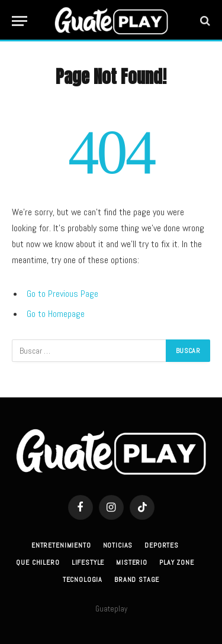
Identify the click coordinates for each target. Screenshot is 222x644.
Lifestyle (88, 562)
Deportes (162, 545)
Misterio (132, 562)
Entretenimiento (61, 545)
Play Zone (177, 562)
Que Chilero (38, 562)
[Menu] (20, 21)
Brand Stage (137, 580)
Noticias (118, 545)
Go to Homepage (56, 314)
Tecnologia (83, 580)
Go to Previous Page (62, 294)
